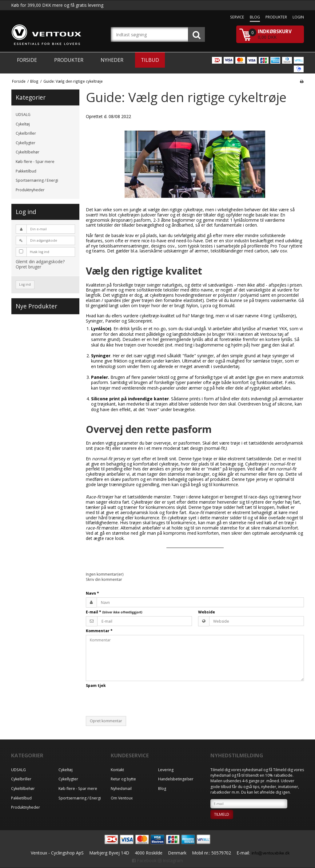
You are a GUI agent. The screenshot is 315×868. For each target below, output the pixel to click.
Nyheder (112, 60)
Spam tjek (96, 686)
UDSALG (23, 115)
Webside (207, 612)
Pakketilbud (26, 171)
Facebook (144, 860)
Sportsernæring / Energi (37, 180)
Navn (92, 593)
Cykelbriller (26, 133)
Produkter (69, 60)
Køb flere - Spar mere (35, 162)
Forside (27, 60)
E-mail (114, 612)
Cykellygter (26, 143)
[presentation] (133, 702)
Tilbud (150, 60)
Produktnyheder (30, 190)
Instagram (170, 860)
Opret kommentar (106, 721)
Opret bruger (28, 267)
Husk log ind (40, 252)
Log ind (25, 284)
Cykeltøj (23, 124)
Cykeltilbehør (28, 152)
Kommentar (99, 631)
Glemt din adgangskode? (40, 262)
